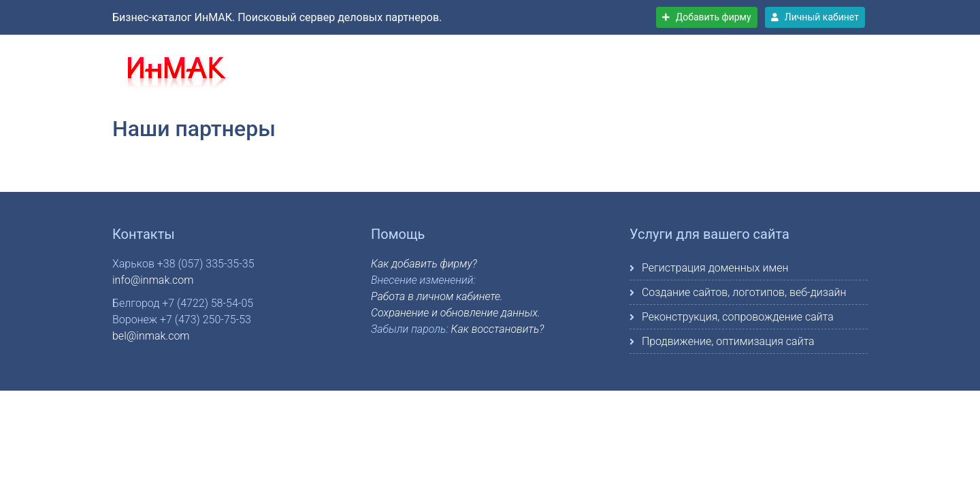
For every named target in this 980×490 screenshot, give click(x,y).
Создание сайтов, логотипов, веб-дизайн (744, 292)
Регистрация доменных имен (715, 268)
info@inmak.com (153, 280)
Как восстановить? (498, 329)
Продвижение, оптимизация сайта (728, 341)
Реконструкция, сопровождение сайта (738, 317)
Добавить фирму (707, 17)
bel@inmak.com (151, 336)
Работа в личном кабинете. (437, 296)
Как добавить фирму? (424, 264)
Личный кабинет (815, 17)
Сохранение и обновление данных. (456, 313)
